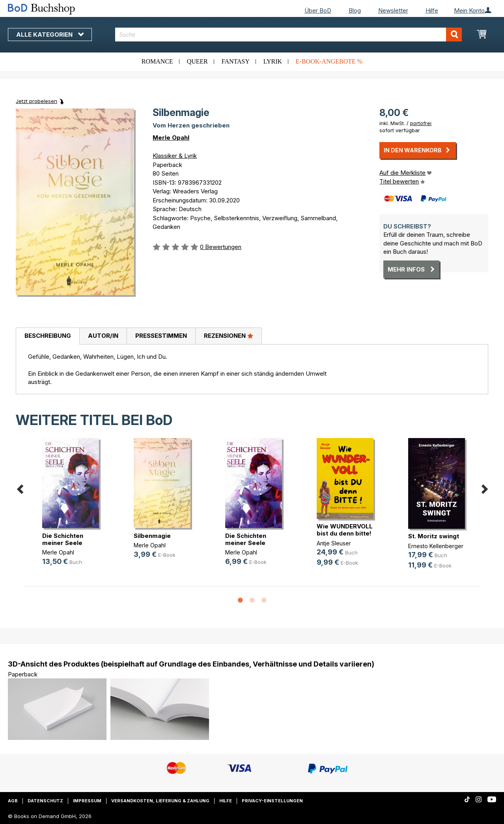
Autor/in (103, 336)
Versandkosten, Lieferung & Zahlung (160, 801)
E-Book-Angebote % (329, 61)
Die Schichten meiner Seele (63, 539)
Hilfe (432, 10)
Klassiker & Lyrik (175, 156)
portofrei (421, 123)
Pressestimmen (161, 336)
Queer (197, 61)
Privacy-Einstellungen (272, 801)
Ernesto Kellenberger (436, 546)
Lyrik (273, 61)
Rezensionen (229, 335)
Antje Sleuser (334, 543)
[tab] (48, 336)
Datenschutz (45, 801)
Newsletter (393, 10)
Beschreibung (48, 336)
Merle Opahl (171, 138)
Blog (355, 10)
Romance (157, 61)
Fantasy (236, 61)
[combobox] (288, 35)
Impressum (87, 801)
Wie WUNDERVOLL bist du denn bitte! (345, 530)
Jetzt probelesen (36, 101)
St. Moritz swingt (434, 536)
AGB (13, 801)
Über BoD (318, 10)
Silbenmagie (152, 536)
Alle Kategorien (50, 35)
